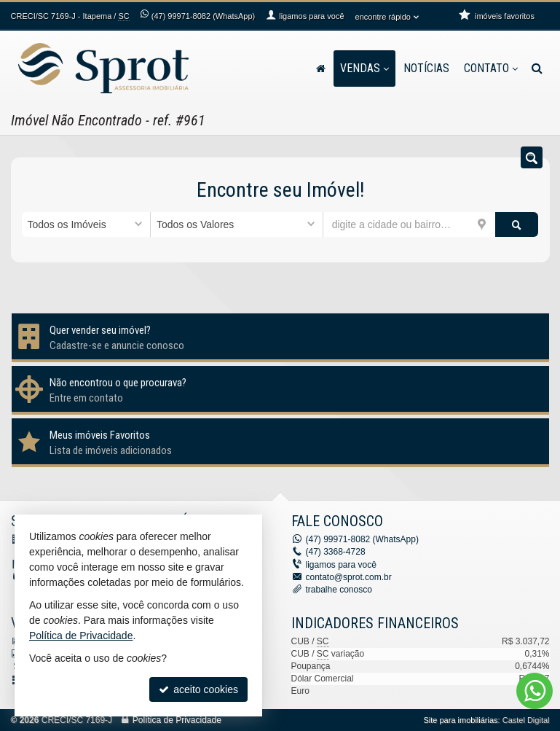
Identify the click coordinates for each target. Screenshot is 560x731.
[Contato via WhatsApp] (535, 691)
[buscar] (517, 224)
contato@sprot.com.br (349, 577)
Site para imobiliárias (460, 720)
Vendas (364, 68)
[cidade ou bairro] (410, 224)
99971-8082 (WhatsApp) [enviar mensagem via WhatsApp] (203, 16)
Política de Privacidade (177, 720)
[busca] (537, 69)
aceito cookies (198, 689)
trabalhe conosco (339, 590)
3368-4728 (336, 552)
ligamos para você (341, 565)
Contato (491, 68)
